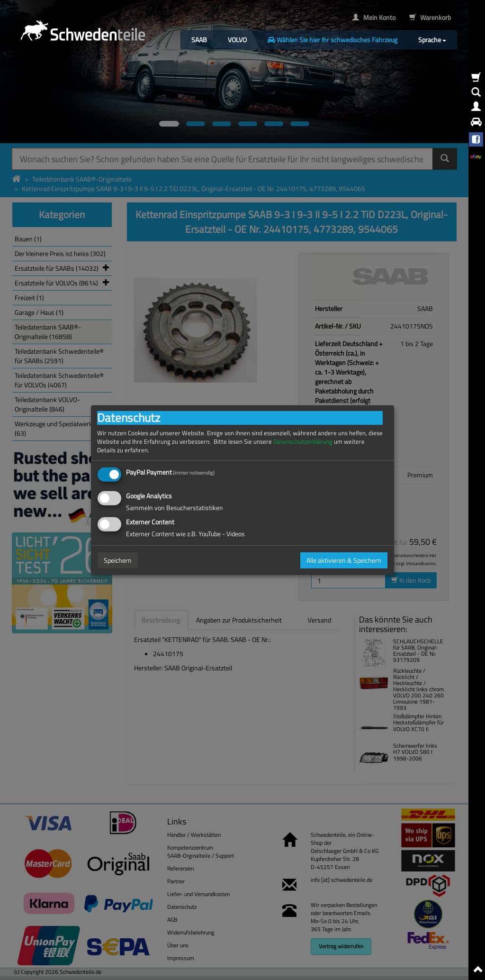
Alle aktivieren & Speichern (344, 560)
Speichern (118, 560)
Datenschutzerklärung (303, 441)
